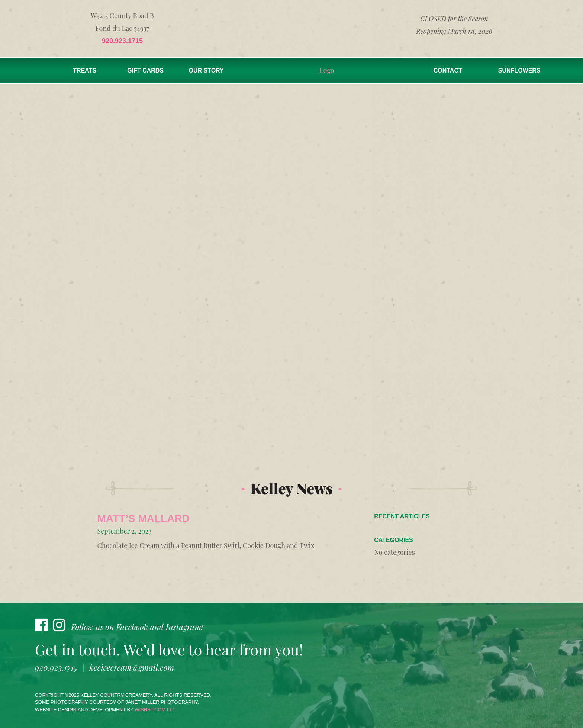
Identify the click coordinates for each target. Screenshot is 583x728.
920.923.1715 (122, 41)
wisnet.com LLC (155, 710)
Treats (85, 70)
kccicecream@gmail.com (132, 667)
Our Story (206, 70)
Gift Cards (145, 70)
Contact (448, 70)
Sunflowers (519, 70)
